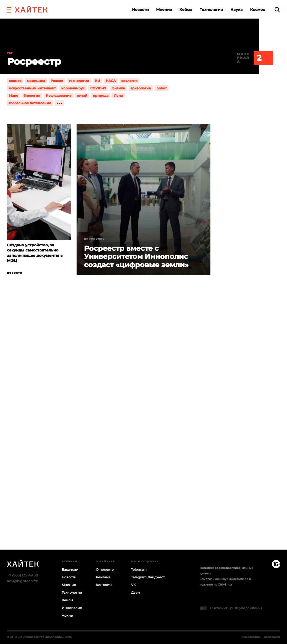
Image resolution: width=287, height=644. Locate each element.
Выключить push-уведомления (236, 608)
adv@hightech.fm (23, 581)
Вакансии (70, 570)
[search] (277, 10)
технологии (79, 81)
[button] (9, 9)
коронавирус (73, 88)
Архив (67, 615)
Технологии (211, 10)
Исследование (59, 96)
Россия (57, 81)
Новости (140, 10)
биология (32, 96)
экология (129, 81)
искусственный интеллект (32, 88)
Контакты (104, 585)
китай (82, 96)
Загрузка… (143, 430)
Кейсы (186, 10)
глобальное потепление (30, 103)
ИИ (97, 81)
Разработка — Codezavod (261, 637)
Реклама (103, 577)
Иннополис (94, 239)
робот (161, 88)
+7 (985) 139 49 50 (23, 575)
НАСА (111, 81)
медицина (36, 81)
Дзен (135, 592)
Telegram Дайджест (148, 577)
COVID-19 (98, 88)
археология (141, 88)
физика (118, 88)
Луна (118, 96)
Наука (237, 10)
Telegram (139, 570)
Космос (257, 10)
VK (133, 585)
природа (101, 96)
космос (15, 81)
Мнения (164, 10)
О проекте (105, 570)
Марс (13, 96)
